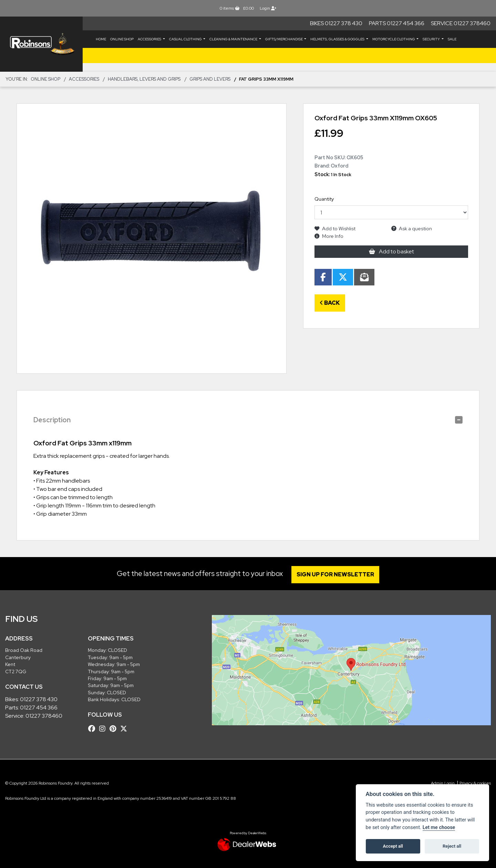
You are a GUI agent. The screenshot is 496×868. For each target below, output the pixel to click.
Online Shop (122, 39)
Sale (452, 39)
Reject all (452, 846)
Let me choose (439, 827)
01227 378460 (44, 716)
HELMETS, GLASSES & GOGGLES (338, 39)
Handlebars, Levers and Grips (144, 79)
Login (268, 8)
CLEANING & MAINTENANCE (234, 39)
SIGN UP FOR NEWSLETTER (336, 574)
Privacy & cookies (475, 783)
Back (330, 303)
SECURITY (432, 39)
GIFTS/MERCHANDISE (284, 39)
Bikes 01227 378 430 (336, 23)
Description (52, 420)
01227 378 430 (39, 699)
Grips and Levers (210, 79)
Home (101, 39)
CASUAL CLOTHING (186, 39)
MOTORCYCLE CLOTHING (394, 39)
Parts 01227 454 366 (397, 23)
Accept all (393, 846)
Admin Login (443, 783)
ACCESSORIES (150, 39)
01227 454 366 (39, 708)
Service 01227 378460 (461, 23)
